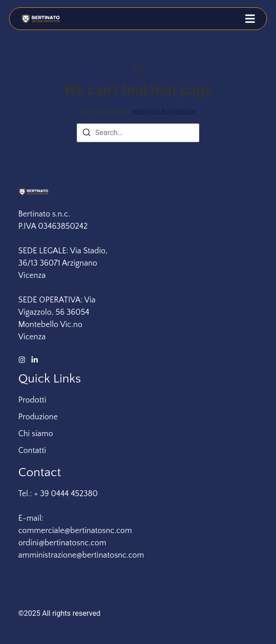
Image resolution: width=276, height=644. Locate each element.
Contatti (32, 451)
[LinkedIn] (35, 360)
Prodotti (32, 400)
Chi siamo (36, 434)
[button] (250, 19)
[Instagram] (22, 360)
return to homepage (164, 111)
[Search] (87, 134)
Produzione (38, 417)
